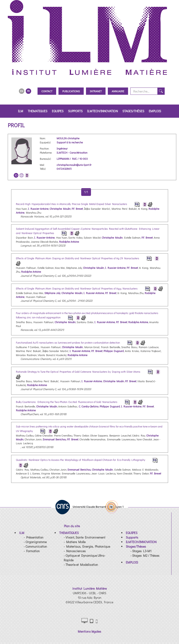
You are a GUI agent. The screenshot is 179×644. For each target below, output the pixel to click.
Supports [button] (75, 111)
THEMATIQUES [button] (38, 111)
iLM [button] (21, 111)
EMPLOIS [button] (155, 111)
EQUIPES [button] (58, 111)
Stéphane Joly (52, 293)
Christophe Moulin (60, 209)
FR (28, 91)
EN (21, 91)
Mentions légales (89, 631)
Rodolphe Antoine (69, 242)
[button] (22, 533)
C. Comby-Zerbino (89, 406)
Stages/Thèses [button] (133, 111)
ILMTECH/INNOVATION (102, 111)
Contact (47, 91)
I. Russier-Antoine (38, 209)
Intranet (96, 91)
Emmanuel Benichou (54, 439)
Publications (71, 91)
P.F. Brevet (77, 209)
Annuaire (118, 91)
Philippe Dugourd (114, 351)
